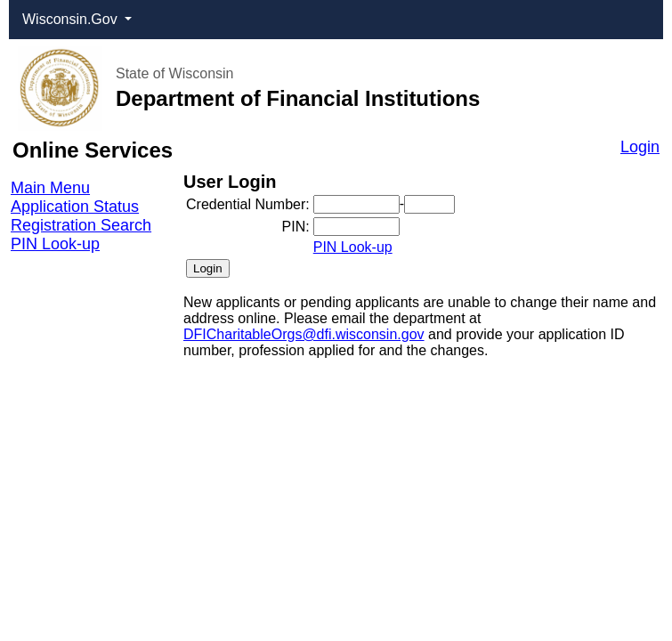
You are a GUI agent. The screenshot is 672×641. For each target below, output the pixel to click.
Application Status (75, 207)
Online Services (93, 150)
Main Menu (50, 188)
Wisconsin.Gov (72, 19)
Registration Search (81, 225)
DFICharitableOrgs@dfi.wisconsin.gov (304, 334)
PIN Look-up (55, 244)
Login (640, 147)
